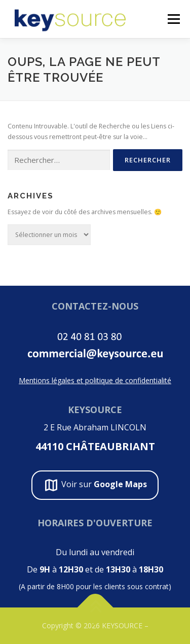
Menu (173, 19)
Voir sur (95, 485)
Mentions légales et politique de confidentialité (95, 380)
